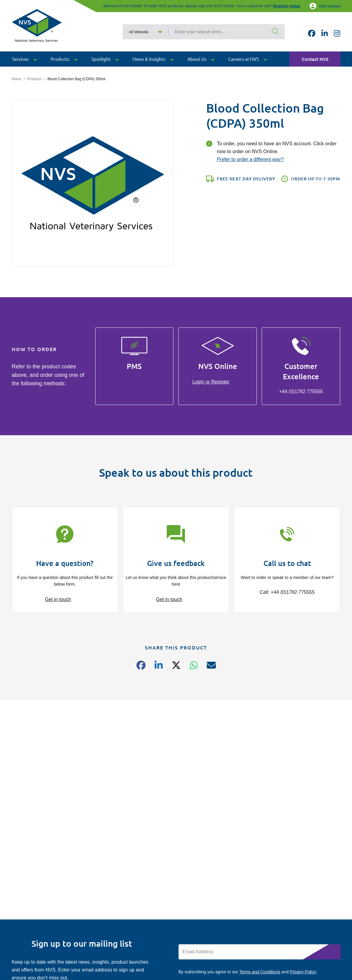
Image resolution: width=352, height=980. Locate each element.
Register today (287, 6)
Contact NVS (315, 59)
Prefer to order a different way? (250, 159)
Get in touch (58, 599)
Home (17, 79)
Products (34, 79)
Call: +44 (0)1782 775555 (287, 592)
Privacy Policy (303, 972)
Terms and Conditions (260, 972)
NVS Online (325, 6)
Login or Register (211, 382)
